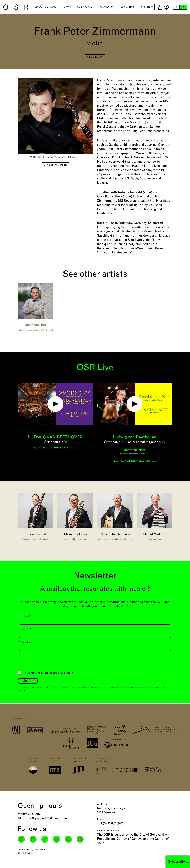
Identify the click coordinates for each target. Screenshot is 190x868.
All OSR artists (95, 57)
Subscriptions (178, 862)
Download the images (55, 165)
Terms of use (25, 853)
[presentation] (38, 660)
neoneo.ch (39, 850)
